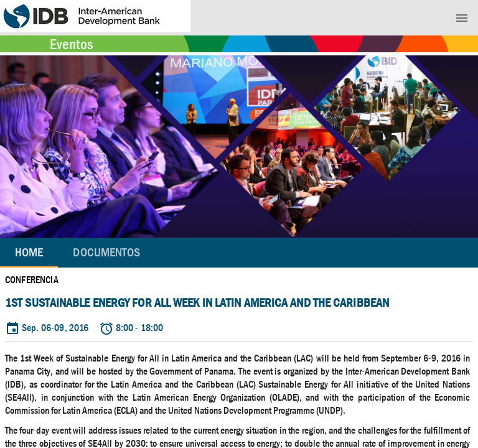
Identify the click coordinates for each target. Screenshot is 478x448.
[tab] (106, 253)
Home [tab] (29, 252)
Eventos (71, 44)
